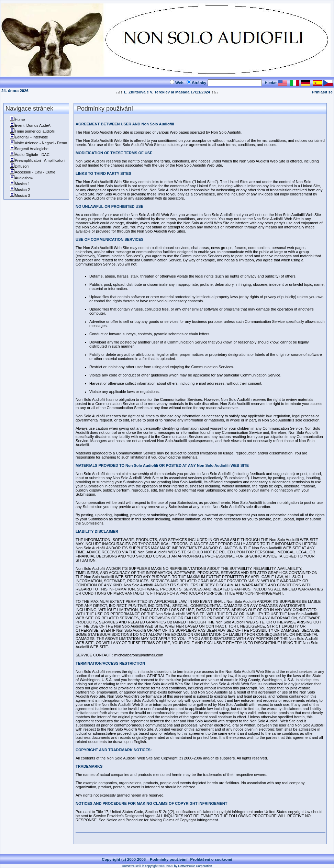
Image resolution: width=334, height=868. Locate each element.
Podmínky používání (169, 859)
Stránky (199, 83)
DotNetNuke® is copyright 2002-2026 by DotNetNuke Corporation (167, 866)
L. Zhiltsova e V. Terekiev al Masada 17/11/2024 (167, 92)
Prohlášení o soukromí (211, 859)
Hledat (271, 83)
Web (179, 83)
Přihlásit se (322, 92)
